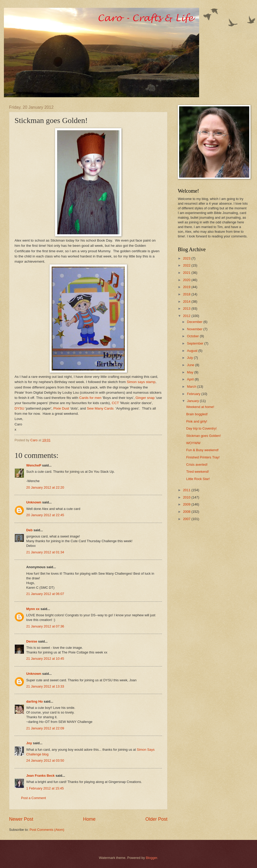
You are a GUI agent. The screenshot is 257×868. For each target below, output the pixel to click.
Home (89, 819)
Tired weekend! (198, 472)
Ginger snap (145, 398)
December (195, 322)
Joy (29, 743)
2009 (187, 504)
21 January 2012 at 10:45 (45, 659)
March (192, 387)
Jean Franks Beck (40, 776)
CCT (115, 403)
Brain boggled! (197, 414)
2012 (187, 316)
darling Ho (35, 701)
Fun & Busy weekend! (202, 450)
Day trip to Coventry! (201, 428)
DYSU (19, 408)
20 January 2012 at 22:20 (45, 487)
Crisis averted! (197, 465)
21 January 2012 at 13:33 (45, 686)
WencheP (34, 465)
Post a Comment (33, 798)
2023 (187, 258)
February (194, 394)
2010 (187, 497)
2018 (187, 294)
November (195, 329)
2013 (187, 309)
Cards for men (90, 398)
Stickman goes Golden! (203, 436)
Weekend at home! (200, 407)
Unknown (34, 502)
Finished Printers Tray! (203, 457)
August (193, 351)
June (191, 365)
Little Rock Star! (198, 479)
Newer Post (21, 819)
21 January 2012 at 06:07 (45, 594)
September (196, 343)
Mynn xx (33, 609)
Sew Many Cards (100, 408)
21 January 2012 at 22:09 (45, 728)
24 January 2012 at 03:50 (45, 760)
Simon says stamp (141, 382)
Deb (29, 530)
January (193, 401)
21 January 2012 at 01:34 (45, 552)
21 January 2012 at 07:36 (45, 626)
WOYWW (193, 443)
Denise (32, 641)
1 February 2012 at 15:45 (45, 788)
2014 (187, 302)
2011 (187, 490)
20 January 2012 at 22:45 (45, 515)
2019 (187, 287)
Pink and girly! (197, 421)
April (191, 379)
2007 (187, 519)
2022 (187, 265)
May (191, 372)
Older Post (156, 819)
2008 (187, 512)
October (193, 336)
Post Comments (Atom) (47, 830)
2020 (187, 280)
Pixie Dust (61, 408)
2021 (187, 273)
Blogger (152, 858)
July (190, 358)
